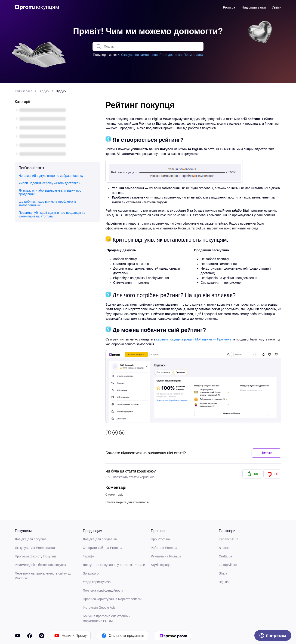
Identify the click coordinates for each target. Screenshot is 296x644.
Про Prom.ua (160, 539)
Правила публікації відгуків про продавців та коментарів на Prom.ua (52, 214)
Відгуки (44, 91)
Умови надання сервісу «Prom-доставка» (49, 183)
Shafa (223, 573)
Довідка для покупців (31, 539)
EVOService (24, 91)
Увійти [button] (276, 7)
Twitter (115, 433)
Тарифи (89, 556)
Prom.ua (229, 7)
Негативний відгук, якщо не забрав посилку (51, 176)
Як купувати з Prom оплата (35, 548)
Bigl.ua (224, 582)
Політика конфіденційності (103, 590)
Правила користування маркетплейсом (112, 599)
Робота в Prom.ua (164, 548)
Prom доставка (171, 55)
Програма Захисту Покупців (36, 556)
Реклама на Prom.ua (166, 556)
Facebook (108, 433)
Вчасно (224, 548)
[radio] (252, 474)
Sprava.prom (92, 573)
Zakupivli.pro (228, 565)
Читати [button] (266, 453)
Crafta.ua (225, 556)
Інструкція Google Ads (99, 608)
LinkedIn (122, 433)
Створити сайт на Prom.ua (103, 548)
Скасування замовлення (139, 55)
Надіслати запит (254, 7)
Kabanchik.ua (229, 539)
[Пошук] (148, 46)
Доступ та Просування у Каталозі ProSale (114, 565)
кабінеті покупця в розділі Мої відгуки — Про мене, (194, 339)
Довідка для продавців (100, 539)
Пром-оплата (193, 55)
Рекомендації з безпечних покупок (40, 565)
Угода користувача (97, 582)
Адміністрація (161, 565)
